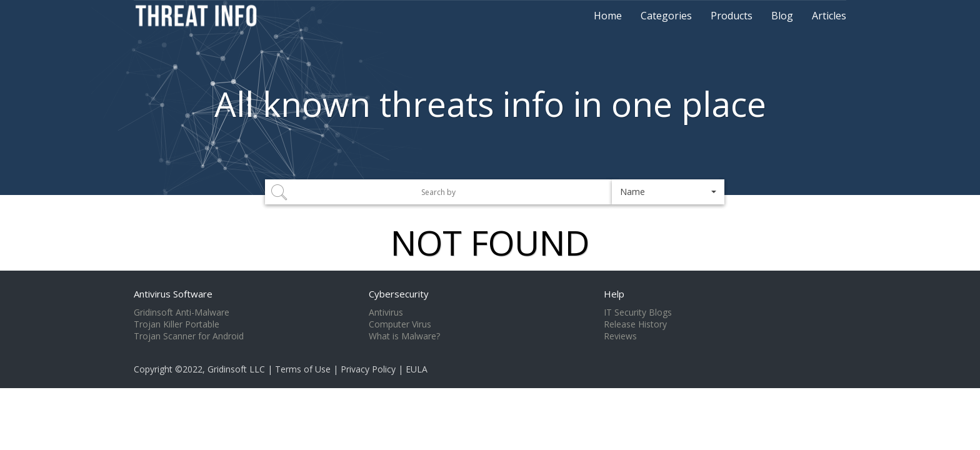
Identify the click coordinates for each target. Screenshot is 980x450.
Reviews (620, 336)
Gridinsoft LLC (236, 369)
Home (608, 16)
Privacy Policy (368, 369)
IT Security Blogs (638, 312)
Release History (635, 324)
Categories (666, 16)
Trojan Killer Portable (177, 324)
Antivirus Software (173, 294)
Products (732, 16)
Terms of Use (303, 369)
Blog (782, 16)
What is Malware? (404, 336)
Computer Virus (400, 324)
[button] (668, 192)
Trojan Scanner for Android (189, 336)
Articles (829, 16)
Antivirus (386, 312)
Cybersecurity (399, 294)
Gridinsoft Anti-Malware (182, 312)
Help (614, 294)
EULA (417, 369)
